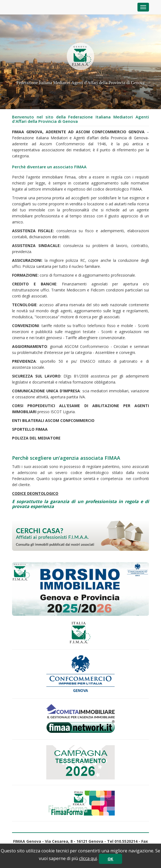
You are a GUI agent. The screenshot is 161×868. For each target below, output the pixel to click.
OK (110, 859)
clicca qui (88, 858)
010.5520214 (126, 841)
